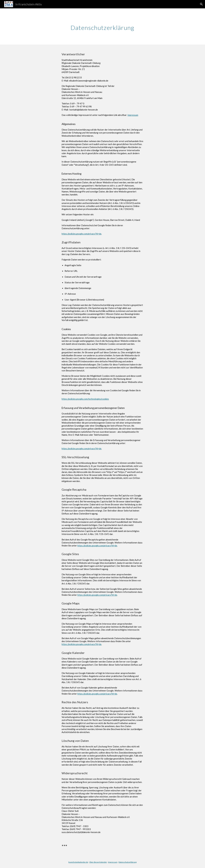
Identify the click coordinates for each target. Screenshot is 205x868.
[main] (103, 26)
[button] (201, 4)
